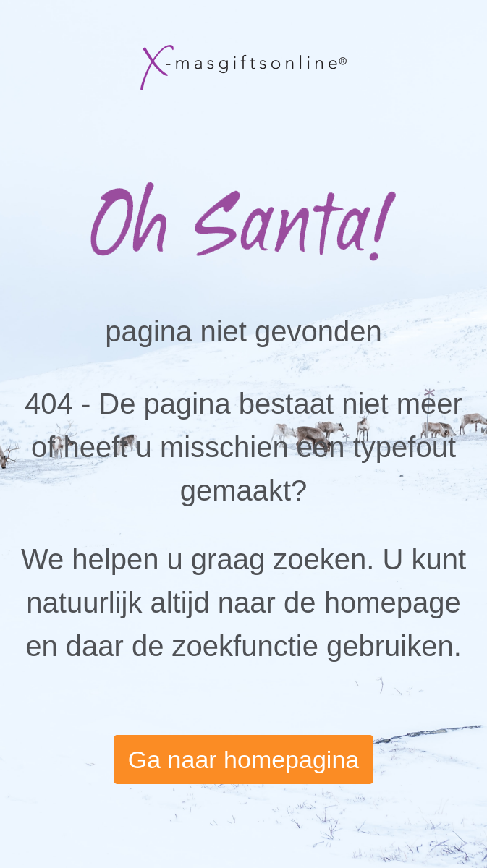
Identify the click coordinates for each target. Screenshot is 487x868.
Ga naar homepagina (243, 759)
